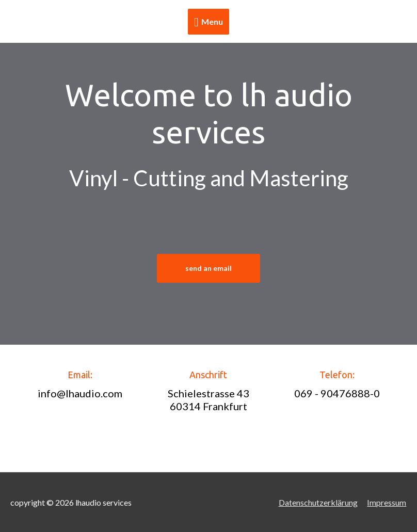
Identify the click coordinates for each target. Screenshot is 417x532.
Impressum (387, 502)
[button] (208, 268)
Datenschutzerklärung (318, 502)
